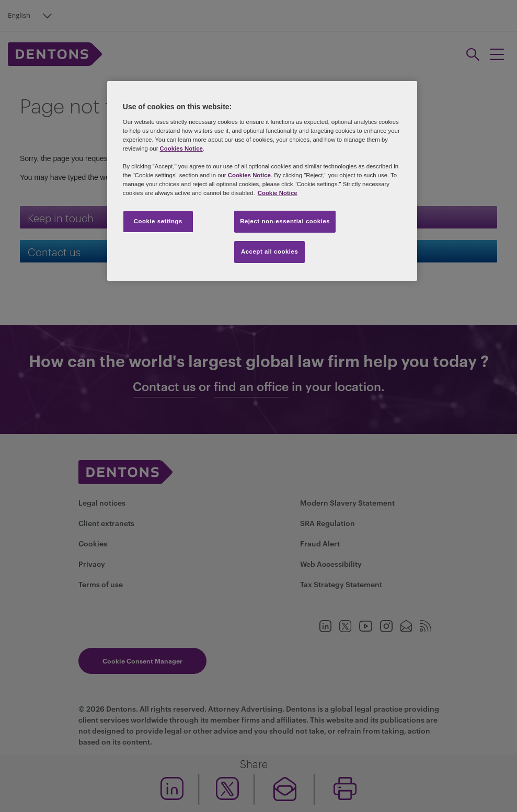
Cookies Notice (181, 148)
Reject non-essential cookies (285, 221)
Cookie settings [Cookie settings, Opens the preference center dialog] (158, 221)
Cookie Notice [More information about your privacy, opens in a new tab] (278, 193)
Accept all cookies (270, 251)
